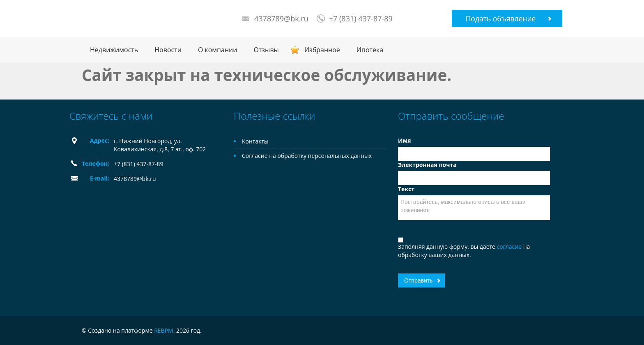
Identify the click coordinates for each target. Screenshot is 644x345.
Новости (168, 50)
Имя (405, 140)
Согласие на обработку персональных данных (307, 156)
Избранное (322, 50)
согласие (510, 247)
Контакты (255, 141)
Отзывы (266, 50)
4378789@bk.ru (281, 19)
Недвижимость (114, 50)
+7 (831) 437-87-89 (361, 19)
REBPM (163, 330)
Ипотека (370, 50)
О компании (218, 50)
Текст (406, 189)
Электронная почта (427, 165)
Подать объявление (501, 19)
